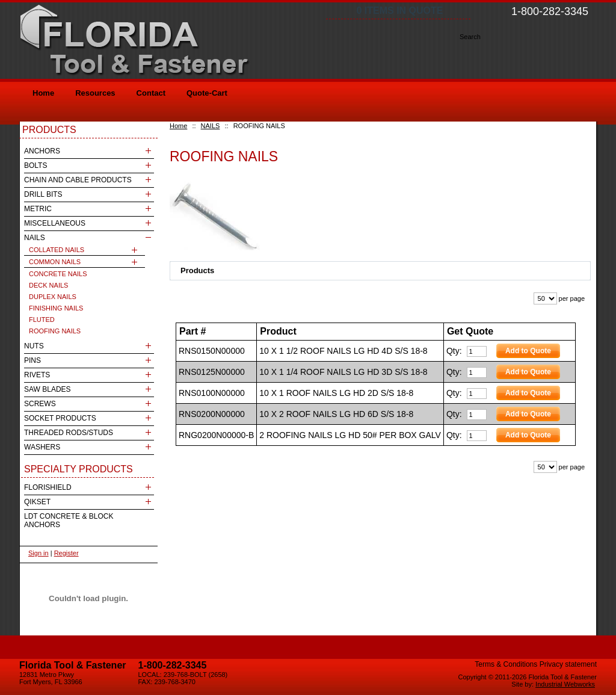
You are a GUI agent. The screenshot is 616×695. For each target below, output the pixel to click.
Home (178, 126)
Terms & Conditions (506, 664)
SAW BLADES (48, 389)
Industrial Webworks (565, 684)
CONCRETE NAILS (58, 274)
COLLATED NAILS (57, 250)
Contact (151, 93)
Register (66, 553)
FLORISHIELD (48, 487)
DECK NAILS (48, 285)
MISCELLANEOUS (55, 223)
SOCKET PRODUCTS (60, 418)
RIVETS (37, 375)
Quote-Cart (207, 93)
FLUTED (42, 320)
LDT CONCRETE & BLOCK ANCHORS (69, 520)
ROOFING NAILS (55, 331)
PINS (32, 360)
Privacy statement (568, 664)
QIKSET (37, 502)
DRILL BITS (43, 194)
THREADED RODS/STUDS (69, 433)
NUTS (34, 346)
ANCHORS (42, 151)
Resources (95, 93)
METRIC (38, 209)
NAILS (211, 126)
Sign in (38, 553)
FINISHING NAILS (56, 308)
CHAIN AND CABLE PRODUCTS (78, 180)
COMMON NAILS (55, 262)
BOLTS (35, 165)
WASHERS (42, 447)
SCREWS (40, 404)
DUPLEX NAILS (53, 297)
